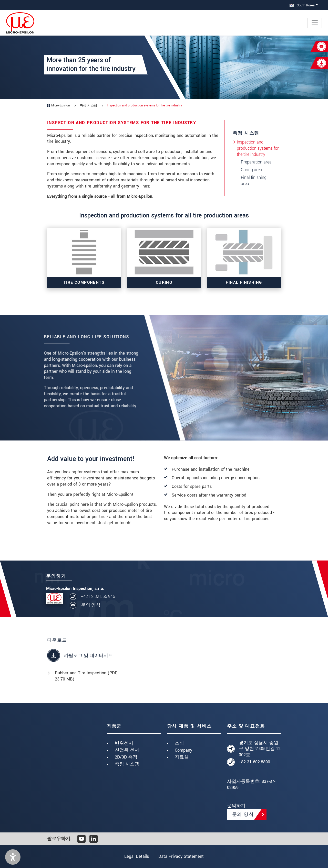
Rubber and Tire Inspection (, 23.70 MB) (86, 676)
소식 (179, 743)
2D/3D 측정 (126, 757)
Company (183, 750)
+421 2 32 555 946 (98, 596)
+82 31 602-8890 (254, 762)
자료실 (182, 757)
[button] (13, 857)
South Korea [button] (302, 5)
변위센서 (124, 743)
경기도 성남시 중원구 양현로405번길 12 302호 (260, 749)
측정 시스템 (127, 764)
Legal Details (136, 856)
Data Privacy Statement (181, 856)
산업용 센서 (127, 750)
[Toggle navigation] (315, 23)
